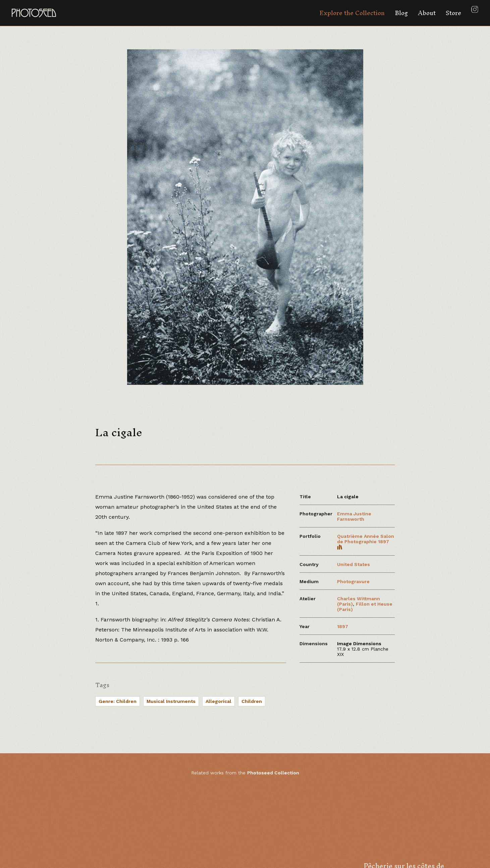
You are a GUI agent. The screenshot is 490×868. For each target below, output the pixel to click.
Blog (401, 13)
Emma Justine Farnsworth (354, 516)
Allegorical (219, 701)
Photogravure (353, 581)
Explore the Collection (352, 13)
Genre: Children (118, 701)
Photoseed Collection (273, 773)
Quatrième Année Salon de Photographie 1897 (366, 542)
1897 (343, 626)
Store (453, 13)
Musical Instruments (171, 701)
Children (252, 701)
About (427, 13)
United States (353, 564)
